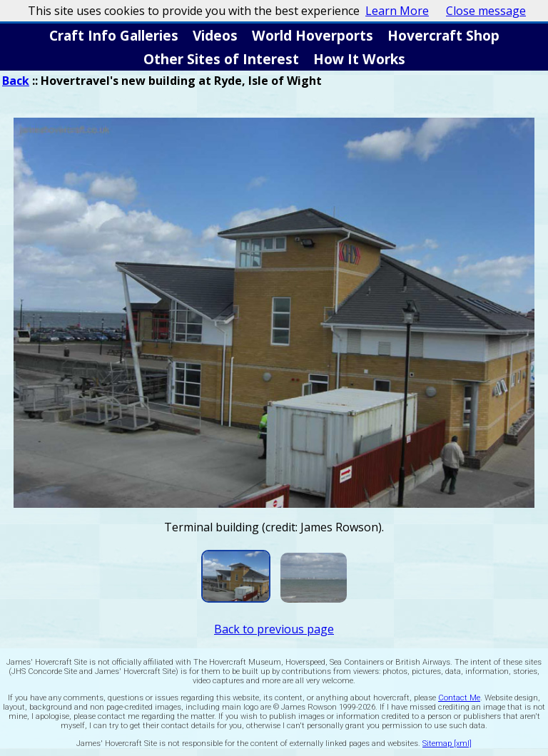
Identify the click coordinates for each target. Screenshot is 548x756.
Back (16, 81)
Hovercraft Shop (443, 35)
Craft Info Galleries (114, 35)
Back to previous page (274, 629)
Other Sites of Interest (221, 59)
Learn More (397, 11)
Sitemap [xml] (447, 744)
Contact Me (459, 698)
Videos (215, 35)
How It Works (359, 59)
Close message (486, 11)
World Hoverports (313, 35)
